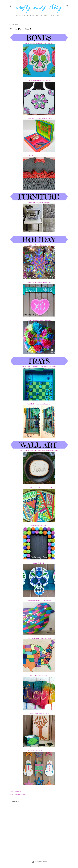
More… (58, 15)
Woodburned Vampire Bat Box (39, 156)
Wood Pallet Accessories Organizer (39, 404)
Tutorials (26, 15)
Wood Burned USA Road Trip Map (39, 638)
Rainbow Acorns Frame (39, 526)
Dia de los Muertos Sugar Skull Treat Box (39, 43)
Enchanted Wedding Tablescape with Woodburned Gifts (39, 450)
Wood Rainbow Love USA (39, 676)
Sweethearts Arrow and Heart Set (39, 282)
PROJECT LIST (18, 794)
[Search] (67, 6)
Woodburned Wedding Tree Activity (39, 713)
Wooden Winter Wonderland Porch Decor (39, 751)
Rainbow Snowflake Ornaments (39, 245)
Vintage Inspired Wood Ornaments (39, 320)
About (18, 15)
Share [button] (11, 791)
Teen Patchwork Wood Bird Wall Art (39, 601)
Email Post (18, 791)
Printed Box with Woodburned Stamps (39, 118)
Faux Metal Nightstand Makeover (39, 202)
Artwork (43, 15)
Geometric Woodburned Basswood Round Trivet (39, 488)
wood (25, 794)
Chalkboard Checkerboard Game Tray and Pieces (39, 366)
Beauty (51, 15)
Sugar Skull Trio (39, 563)
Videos (35, 15)
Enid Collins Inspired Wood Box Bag (39, 81)
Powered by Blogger (39, 862)
